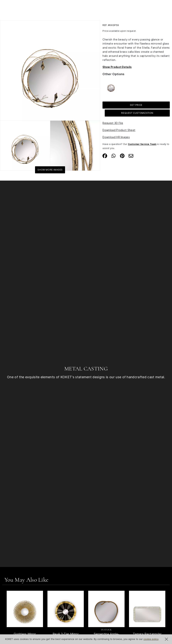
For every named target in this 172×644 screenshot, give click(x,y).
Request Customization (137, 113)
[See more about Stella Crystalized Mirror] (111, 87)
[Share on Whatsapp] (114, 156)
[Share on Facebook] (105, 156)
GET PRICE (136, 105)
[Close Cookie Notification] (166, 639)
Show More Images (50, 170)
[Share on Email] (131, 156)
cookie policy (151, 639)
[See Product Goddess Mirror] (25, 609)
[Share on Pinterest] (122, 156)
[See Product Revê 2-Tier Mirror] (66, 609)
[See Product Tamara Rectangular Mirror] (147, 609)
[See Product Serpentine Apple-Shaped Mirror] (106, 609)
